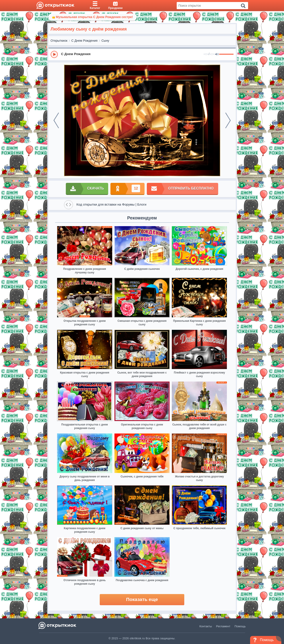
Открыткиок (59, 41)
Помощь (240, 626)
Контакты (206, 626)
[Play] (54, 54)
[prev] (56, 120)
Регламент (223, 626)
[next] (228, 120)
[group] (142, 54)
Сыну (105, 41)
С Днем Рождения (84, 41)
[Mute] (217, 54)
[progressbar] (226, 54)
